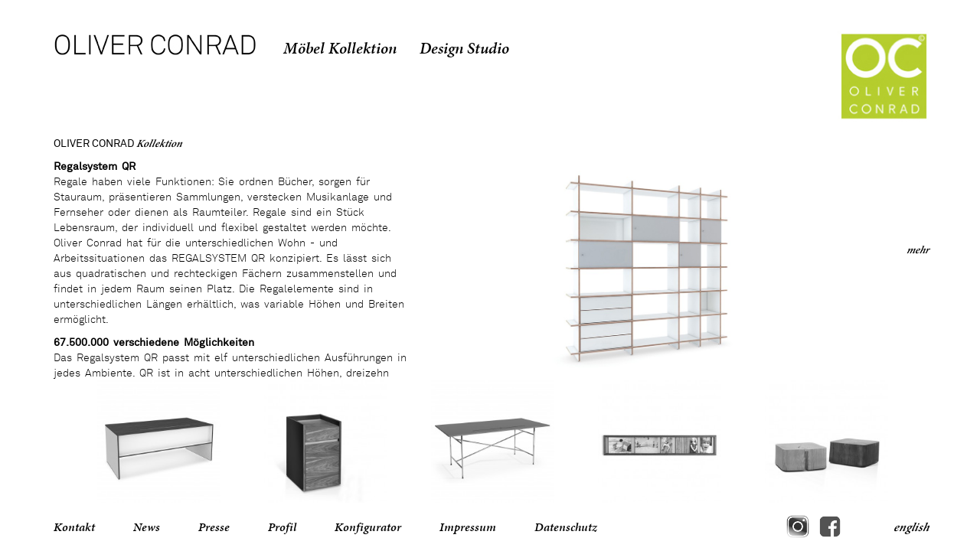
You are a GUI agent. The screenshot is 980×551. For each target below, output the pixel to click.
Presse (214, 527)
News (147, 527)
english (911, 527)
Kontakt (74, 527)
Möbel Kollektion (340, 48)
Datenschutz (566, 527)
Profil (282, 527)
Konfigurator (368, 527)
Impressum (468, 527)
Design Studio (464, 48)
